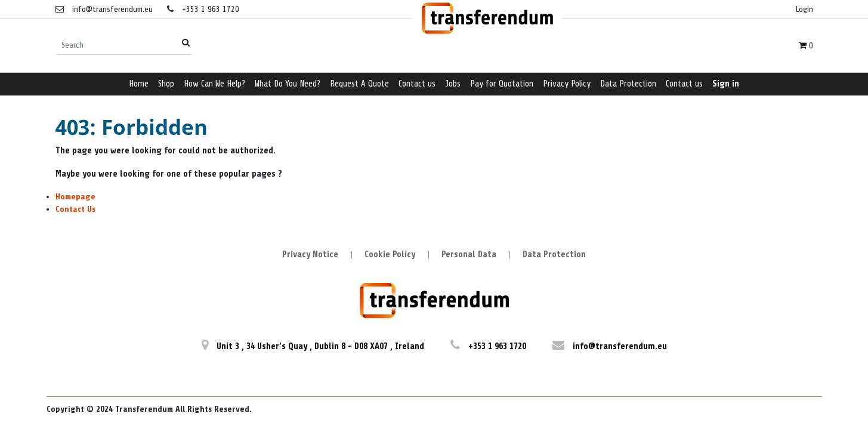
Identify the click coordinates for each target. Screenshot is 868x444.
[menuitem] (139, 84)
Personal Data (469, 255)
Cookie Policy (390, 255)
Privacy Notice (310, 255)
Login (804, 9)
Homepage (75, 197)
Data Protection (554, 255)
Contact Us (75, 209)
